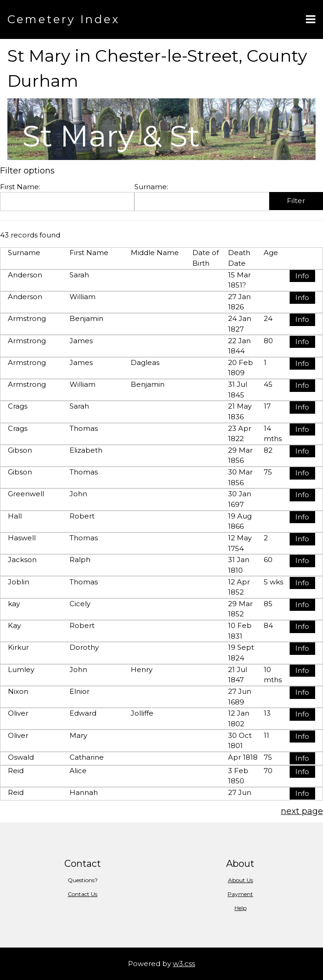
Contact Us (82, 894)
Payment (240, 894)
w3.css (184, 964)
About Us (241, 880)
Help (241, 908)
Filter (296, 201)
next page (302, 811)
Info (302, 276)
